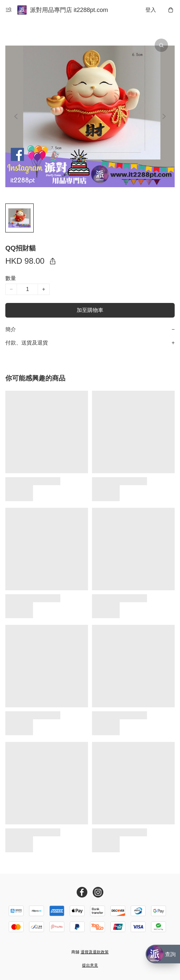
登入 (151, 10)
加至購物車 (90, 310)
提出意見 (90, 965)
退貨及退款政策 (95, 952)
